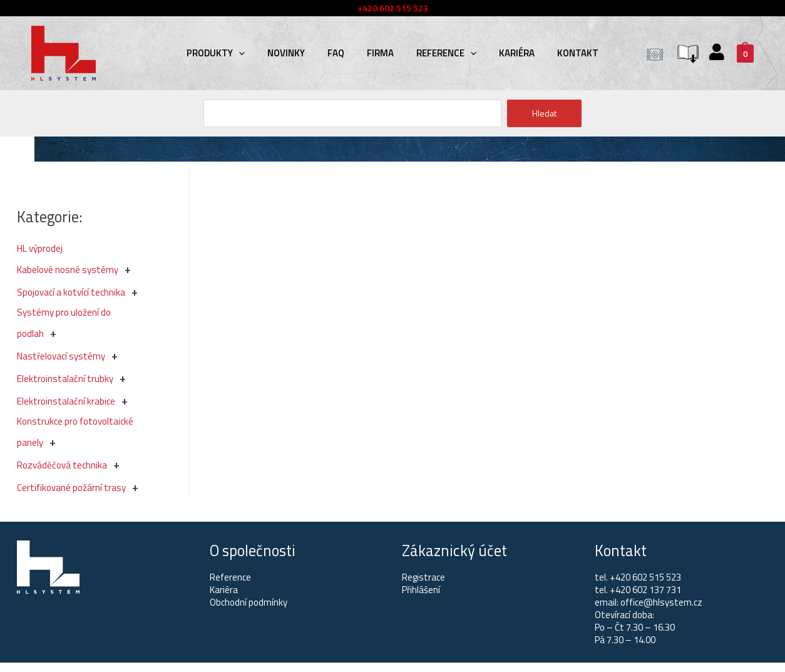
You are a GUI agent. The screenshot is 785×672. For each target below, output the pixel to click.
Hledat (544, 113)
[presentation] (239, 53)
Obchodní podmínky (249, 602)
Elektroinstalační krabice (66, 401)
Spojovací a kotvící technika (71, 292)
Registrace (423, 577)
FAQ (336, 53)
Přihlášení (421, 590)
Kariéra (517, 53)
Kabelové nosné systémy (68, 270)
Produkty (216, 53)
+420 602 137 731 (645, 590)
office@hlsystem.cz (661, 602)
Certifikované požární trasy (71, 488)
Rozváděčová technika (62, 465)
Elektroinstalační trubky (65, 379)
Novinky (286, 53)
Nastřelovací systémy (61, 356)
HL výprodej (40, 248)
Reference (446, 53)
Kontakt (578, 53)
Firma (380, 53)
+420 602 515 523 (645, 577)
